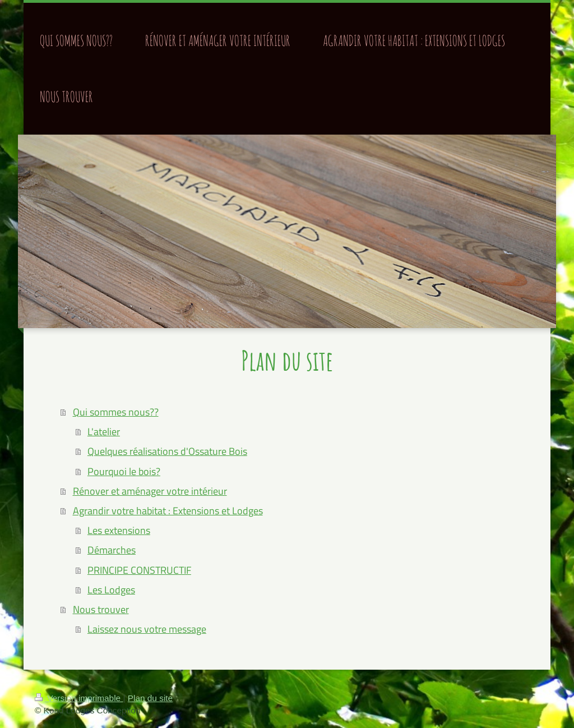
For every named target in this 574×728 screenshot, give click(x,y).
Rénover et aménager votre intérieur (150, 491)
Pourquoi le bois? (124, 471)
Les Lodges (111, 590)
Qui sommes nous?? (116, 412)
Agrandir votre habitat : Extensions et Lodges (168, 511)
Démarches (112, 550)
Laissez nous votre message (147, 629)
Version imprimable (79, 698)
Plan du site (150, 698)
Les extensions (119, 530)
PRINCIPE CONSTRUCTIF (139, 570)
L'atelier (104, 432)
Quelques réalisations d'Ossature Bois (167, 451)
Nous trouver (101, 609)
